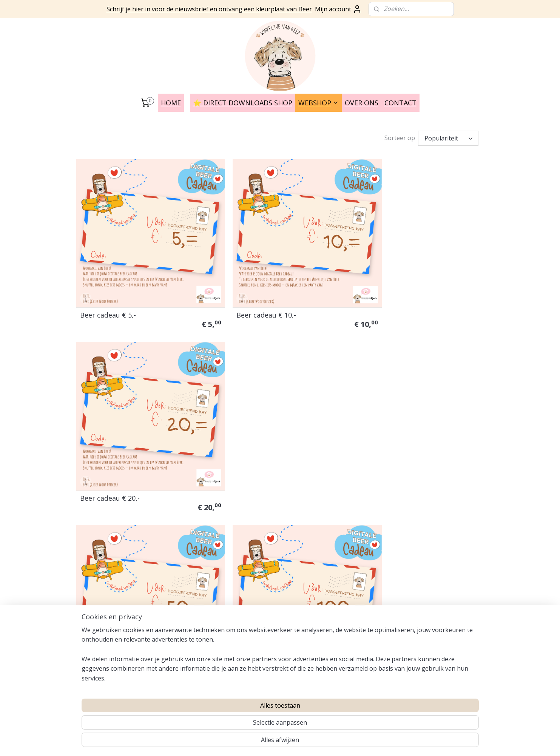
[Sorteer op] (448, 138)
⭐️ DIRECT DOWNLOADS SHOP (243, 103)
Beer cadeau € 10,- (248, 297)
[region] (230, 722)
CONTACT (400, 103)
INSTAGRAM (175, 601)
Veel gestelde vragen (102, 513)
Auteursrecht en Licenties (108, 522)
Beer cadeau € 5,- (108, 297)
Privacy (85, 539)
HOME (171, 103)
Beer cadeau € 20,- (387, 297)
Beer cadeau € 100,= (251, 462)
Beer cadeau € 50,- (110, 462)
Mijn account (338, 9)
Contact (86, 556)
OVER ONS (362, 103)
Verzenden (89, 564)
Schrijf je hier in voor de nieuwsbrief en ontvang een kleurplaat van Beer (209, 9)
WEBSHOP (319, 103)
